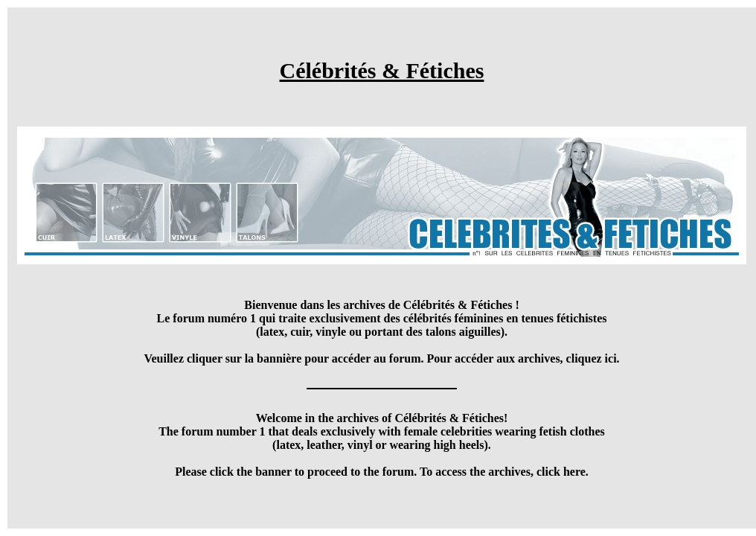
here (574, 472)
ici (611, 358)
